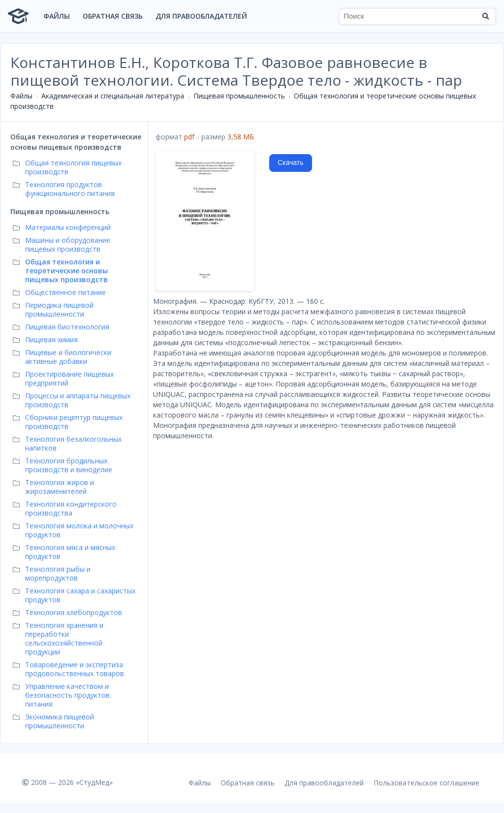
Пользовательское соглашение (426, 783)
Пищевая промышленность (239, 96)
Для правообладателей (201, 16)
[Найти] (485, 16)
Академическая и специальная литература (113, 96)
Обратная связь (113, 16)
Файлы (57, 16)
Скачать (291, 163)
